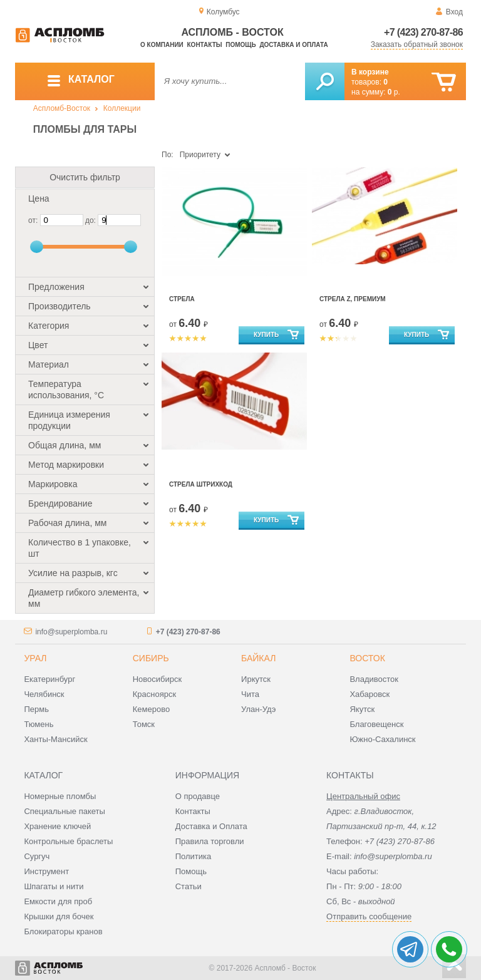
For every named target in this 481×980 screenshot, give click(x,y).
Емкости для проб (58, 901)
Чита (250, 694)
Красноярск (154, 694)
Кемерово (151, 709)
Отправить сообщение (369, 916)
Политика (194, 856)
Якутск (362, 709)
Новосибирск (158, 679)
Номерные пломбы (60, 796)
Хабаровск (370, 694)
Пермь (36, 709)
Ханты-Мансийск (55, 739)
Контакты (205, 45)
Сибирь (151, 658)
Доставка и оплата (293, 45)
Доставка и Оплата (211, 826)
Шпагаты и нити (54, 886)
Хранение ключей (57, 826)
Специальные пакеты (65, 811)
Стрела (182, 299)
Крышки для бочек (59, 916)
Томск (144, 724)
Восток (367, 658)
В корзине (370, 72)
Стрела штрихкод (201, 484)
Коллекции (122, 108)
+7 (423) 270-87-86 (423, 32)
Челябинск (44, 694)
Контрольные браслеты (68, 841)
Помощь (240, 45)
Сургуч (37, 856)
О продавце (198, 796)
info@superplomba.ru (71, 632)
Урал (35, 658)
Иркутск (256, 679)
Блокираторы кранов (63, 931)
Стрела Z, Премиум (353, 299)
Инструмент (46, 871)
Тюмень (39, 724)
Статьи (189, 886)
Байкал (258, 658)
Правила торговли (210, 841)
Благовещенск (376, 724)
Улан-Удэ (258, 709)
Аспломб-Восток (62, 108)
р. (394, 92)
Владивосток (374, 679)
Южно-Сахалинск (382, 739)
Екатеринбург (49, 679)
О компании (162, 45)
